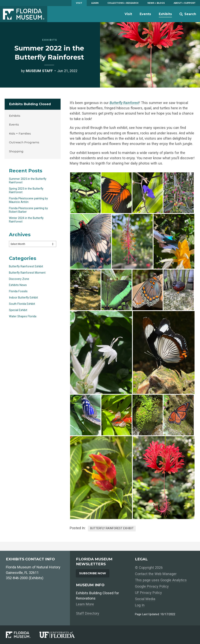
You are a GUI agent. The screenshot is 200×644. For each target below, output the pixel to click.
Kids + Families (20, 133)
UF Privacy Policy (148, 593)
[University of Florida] (62, 635)
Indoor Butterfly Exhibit (23, 298)
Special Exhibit (18, 310)
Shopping (16, 151)
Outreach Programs (24, 142)
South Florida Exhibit (22, 304)
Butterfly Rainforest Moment (27, 273)
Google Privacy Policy (152, 586)
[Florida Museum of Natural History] (23, 635)
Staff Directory (88, 613)
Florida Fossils (18, 291)
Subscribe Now (93, 573)
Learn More (85, 604)
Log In (140, 605)
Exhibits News (18, 285)
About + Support (185, 3)
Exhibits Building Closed (30, 104)
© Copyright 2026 (149, 568)
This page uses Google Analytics (161, 580)
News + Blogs (156, 3)
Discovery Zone (19, 279)
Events (145, 14)
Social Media (145, 599)
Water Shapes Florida (23, 316)
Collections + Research (123, 3)
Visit (79, 3)
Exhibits (165, 14)
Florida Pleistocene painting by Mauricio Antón (28, 200)
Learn (95, 3)
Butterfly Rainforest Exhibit (112, 528)
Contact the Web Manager (156, 574)
